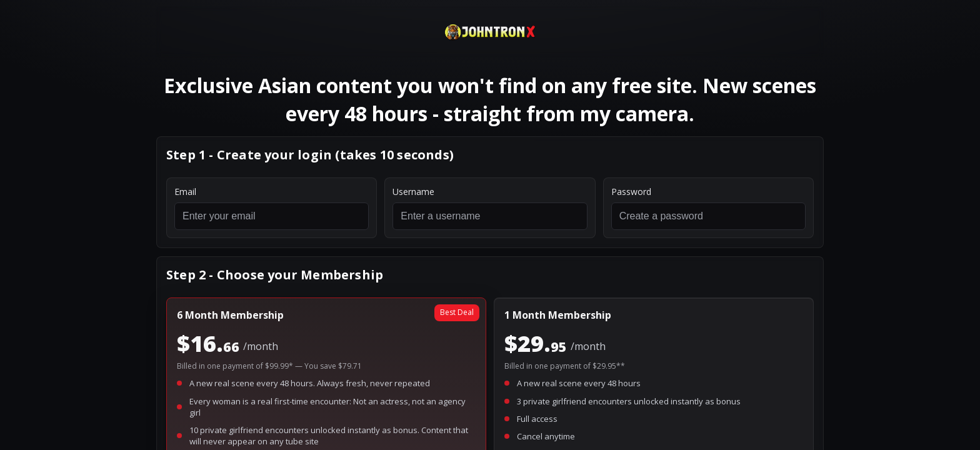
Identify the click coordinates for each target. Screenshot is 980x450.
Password (631, 192)
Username (413, 192)
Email (185, 192)
